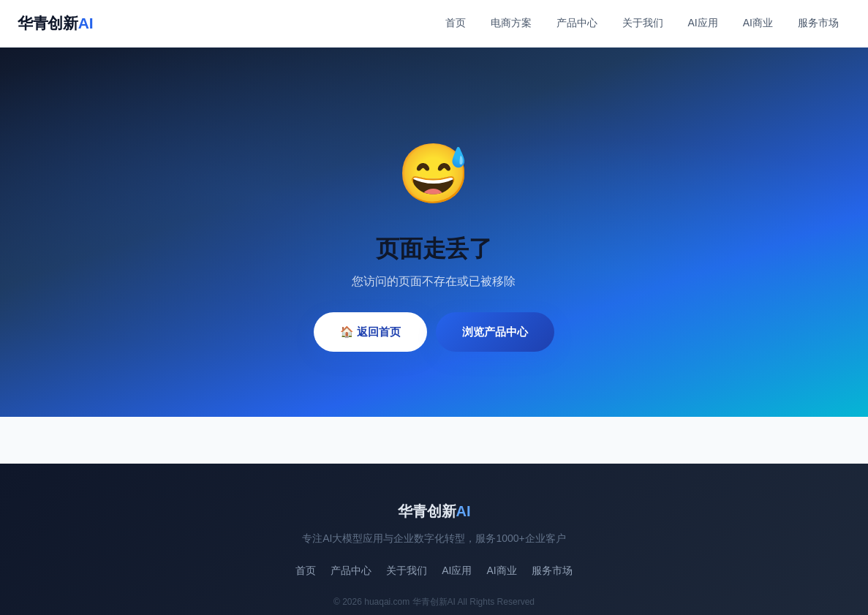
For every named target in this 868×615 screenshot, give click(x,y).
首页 (456, 23)
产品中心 (577, 23)
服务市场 (818, 23)
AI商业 (758, 23)
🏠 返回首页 (370, 332)
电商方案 (511, 23)
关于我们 (643, 23)
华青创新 (55, 23)
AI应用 (703, 23)
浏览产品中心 (495, 332)
